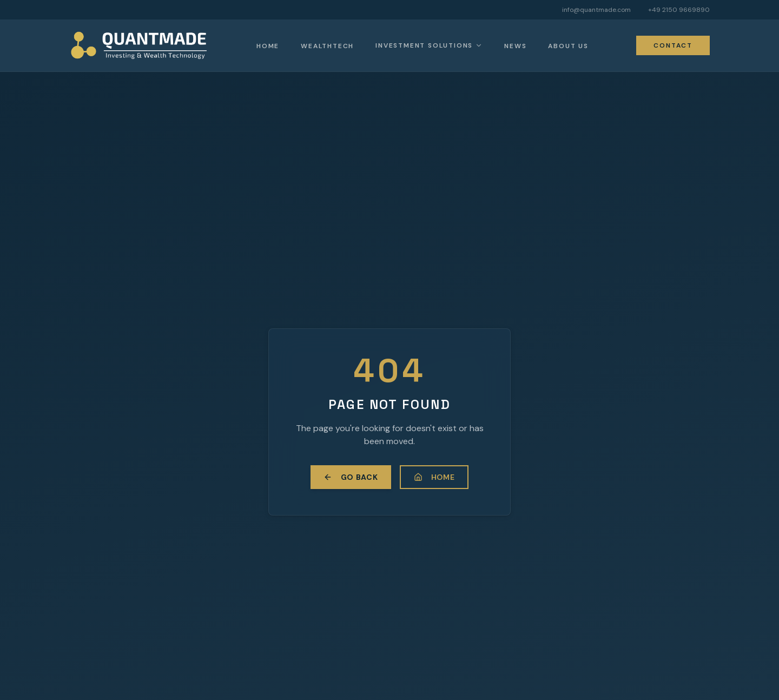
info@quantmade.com (596, 10)
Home (268, 46)
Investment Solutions (424, 45)
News (515, 46)
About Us (568, 46)
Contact (673, 45)
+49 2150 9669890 (679, 10)
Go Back (351, 477)
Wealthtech (327, 46)
